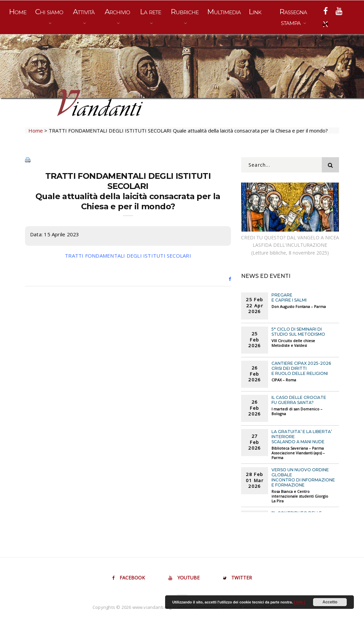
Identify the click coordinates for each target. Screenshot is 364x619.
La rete (151, 12)
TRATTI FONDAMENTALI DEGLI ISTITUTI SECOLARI (128, 256)
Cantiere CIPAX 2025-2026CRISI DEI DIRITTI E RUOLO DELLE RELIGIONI (301, 368)
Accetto (330, 602)
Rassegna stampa (293, 17)
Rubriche (185, 12)
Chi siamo (49, 12)
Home (18, 12)
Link (255, 12)
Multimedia (224, 12)
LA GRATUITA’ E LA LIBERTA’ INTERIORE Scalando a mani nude (302, 437)
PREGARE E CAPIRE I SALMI (289, 297)
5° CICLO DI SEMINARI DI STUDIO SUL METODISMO (298, 332)
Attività (84, 12)
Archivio (117, 12)
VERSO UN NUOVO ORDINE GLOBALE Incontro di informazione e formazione (303, 477)
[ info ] (300, 602)
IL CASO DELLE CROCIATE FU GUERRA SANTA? (299, 400)
